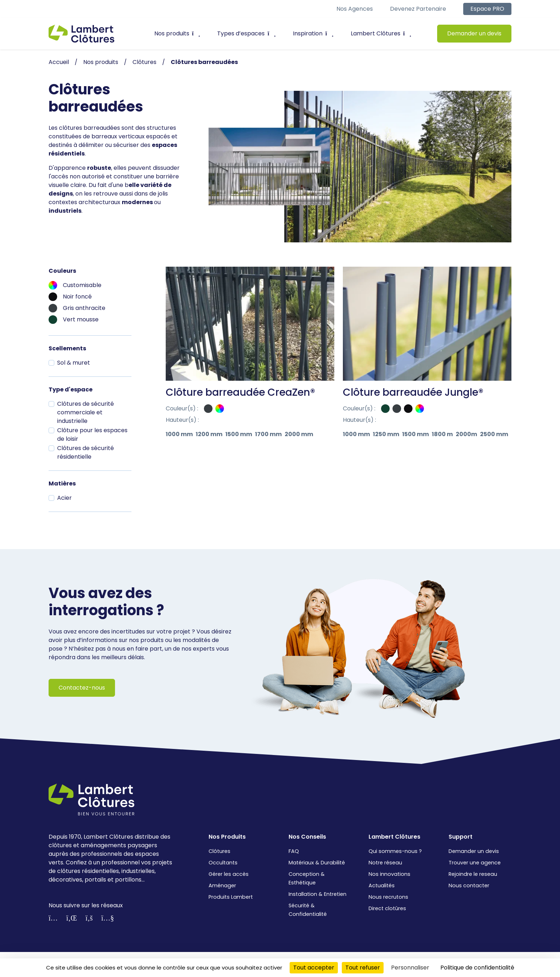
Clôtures (219, 851)
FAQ (294, 851)
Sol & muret (74, 363)
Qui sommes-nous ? (395, 851)
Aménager (222, 885)
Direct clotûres (387, 908)
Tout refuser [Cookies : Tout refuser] (363, 968)
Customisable (82, 285)
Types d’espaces (246, 33)
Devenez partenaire (418, 9)
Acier (64, 498)
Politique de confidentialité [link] (477, 968)
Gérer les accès (229, 874)
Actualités (382, 885)
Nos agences (355, 9)
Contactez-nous (82, 688)
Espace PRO (487, 9)
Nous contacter (469, 885)
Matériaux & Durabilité (317, 863)
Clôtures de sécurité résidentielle (86, 452)
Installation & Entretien (317, 894)
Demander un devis (474, 33)
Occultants (223, 863)
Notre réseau (385, 863)
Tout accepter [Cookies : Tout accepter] (314, 968)
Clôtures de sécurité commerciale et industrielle (86, 412)
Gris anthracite (84, 308)
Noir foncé (77, 297)
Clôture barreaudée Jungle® (413, 392)
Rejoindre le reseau (473, 874)
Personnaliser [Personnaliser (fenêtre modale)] (410, 968)
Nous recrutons (388, 897)
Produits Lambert (231, 897)
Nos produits (177, 33)
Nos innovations (389, 874)
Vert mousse (81, 319)
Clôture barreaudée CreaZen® (240, 392)
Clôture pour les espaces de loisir (92, 435)
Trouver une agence (475, 863)
